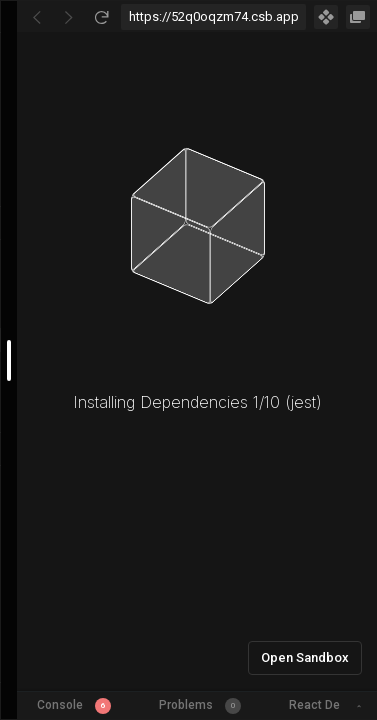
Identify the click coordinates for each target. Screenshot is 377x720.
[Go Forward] (69, 17)
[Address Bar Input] (213, 17)
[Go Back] (37, 17)
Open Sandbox (305, 657)
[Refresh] (101, 17)
